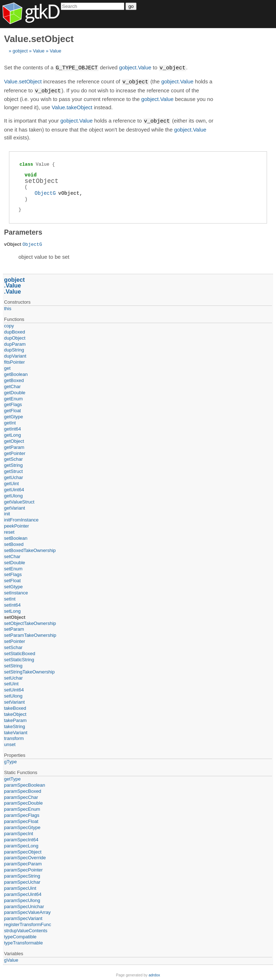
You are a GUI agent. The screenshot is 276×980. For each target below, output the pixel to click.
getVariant (14, 507)
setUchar (13, 677)
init (7, 512)
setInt (10, 597)
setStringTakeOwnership (29, 670)
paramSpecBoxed (22, 790)
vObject (69, 192)
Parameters (23, 231)
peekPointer (16, 524)
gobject (20, 51)
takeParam (15, 719)
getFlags (13, 403)
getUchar (13, 476)
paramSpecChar (21, 796)
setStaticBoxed (20, 652)
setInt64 (12, 604)
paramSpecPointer (23, 868)
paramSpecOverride (25, 856)
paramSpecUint (20, 887)
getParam (14, 446)
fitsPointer (14, 361)
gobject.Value (135, 68)
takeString (15, 725)
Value (38, 51)
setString (13, 664)
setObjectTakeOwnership (30, 622)
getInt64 (12, 427)
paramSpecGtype (22, 826)
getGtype (13, 415)
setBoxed (14, 543)
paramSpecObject (23, 850)
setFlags (13, 573)
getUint (11, 482)
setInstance (16, 591)
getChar (12, 385)
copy (9, 324)
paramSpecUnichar (24, 905)
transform (14, 737)
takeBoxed (15, 707)
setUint (11, 682)
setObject (15, 616)
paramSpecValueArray (27, 911)
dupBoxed (15, 330)
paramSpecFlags (22, 814)
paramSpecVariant (23, 917)
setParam (14, 628)
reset (9, 531)
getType (12, 777)
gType (10, 760)
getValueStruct (19, 500)
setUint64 (14, 688)
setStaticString (19, 658)
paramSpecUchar (22, 881)
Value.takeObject (72, 106)
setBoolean (16, 537)
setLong (12, 610)
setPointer (15, 640)
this (8, 307)
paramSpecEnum (22, 808)
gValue (11, 959)
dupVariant (15, 355)
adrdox (154, 974)
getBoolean (16, 373)
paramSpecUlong (22, 899)
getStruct (13, 470)
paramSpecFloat (21, 820)
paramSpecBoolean (24, 784)
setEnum (13, 567)
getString (13, 464)
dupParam (15, 343)
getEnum (13, 397)
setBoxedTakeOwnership (30, 549)
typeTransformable (23, 941)
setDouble (15, 561)
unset (10, 743)
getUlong (13, 494)
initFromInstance (21, 518)
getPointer (15, 452)
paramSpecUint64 (23, 893)
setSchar (13, 646)
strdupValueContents (26, 929)
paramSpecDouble (23, 802)
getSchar (13, 458)
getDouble (15, 391)
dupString (14, 348)
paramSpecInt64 (21, 838)
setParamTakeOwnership (30, 634)
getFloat (12, 409)
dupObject (15, 337)
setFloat (12, 579)
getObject (14, 440)
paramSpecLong (21, 844)
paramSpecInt (19, 832)
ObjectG (45, 192)
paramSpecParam (23, 862)
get (7, 367)
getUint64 (14, 488)
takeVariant (16, 731)
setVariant (14, 701)
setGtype (13, 585)
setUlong (13, 694)
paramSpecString (22, 875)
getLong (12, 434)
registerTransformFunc (27, 923)
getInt (10, 421)
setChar (12, 555)
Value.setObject (23, 81)
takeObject (15, 713)
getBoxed (14, 379)
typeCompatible (20, 935)
